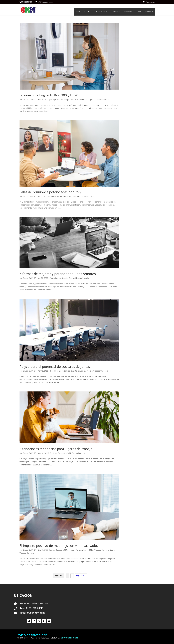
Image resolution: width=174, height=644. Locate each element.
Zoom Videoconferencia (79, 278)
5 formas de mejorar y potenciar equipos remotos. (58, 274)
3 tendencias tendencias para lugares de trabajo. (56, 449)
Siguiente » (81, 576)
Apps (52, 278)
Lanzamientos (81, 99)
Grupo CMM (69, 99)
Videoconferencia (103, 99)
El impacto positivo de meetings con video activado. (59, 546)
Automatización (56, 196)
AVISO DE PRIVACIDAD (32, 635)
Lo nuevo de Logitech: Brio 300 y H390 (49, 95)
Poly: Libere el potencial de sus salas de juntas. (55, 367)
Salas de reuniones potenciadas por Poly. (51, 192)
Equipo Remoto (57, 99)
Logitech (91, 99)
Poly (93, 196)
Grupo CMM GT (29, 99)
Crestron (53, 453)
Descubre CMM (70, 196)
